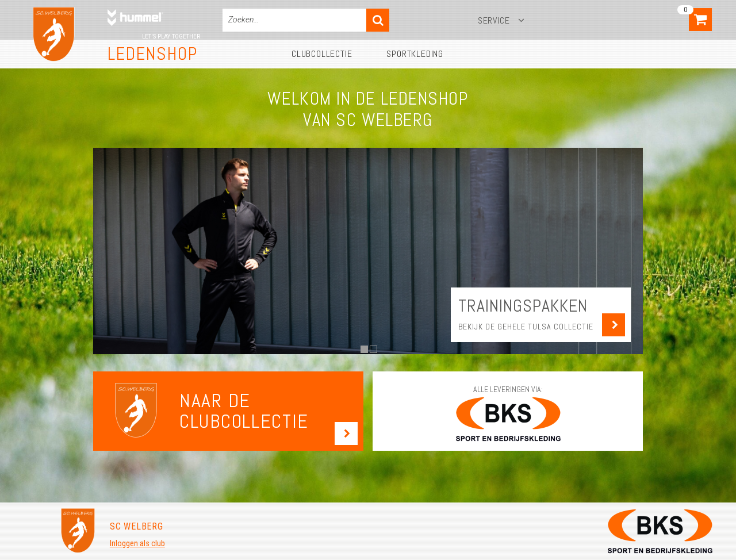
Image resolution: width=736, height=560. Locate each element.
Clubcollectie (322, 54)
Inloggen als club (137, 543)
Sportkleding (415, 54)
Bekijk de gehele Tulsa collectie (526, 327)
